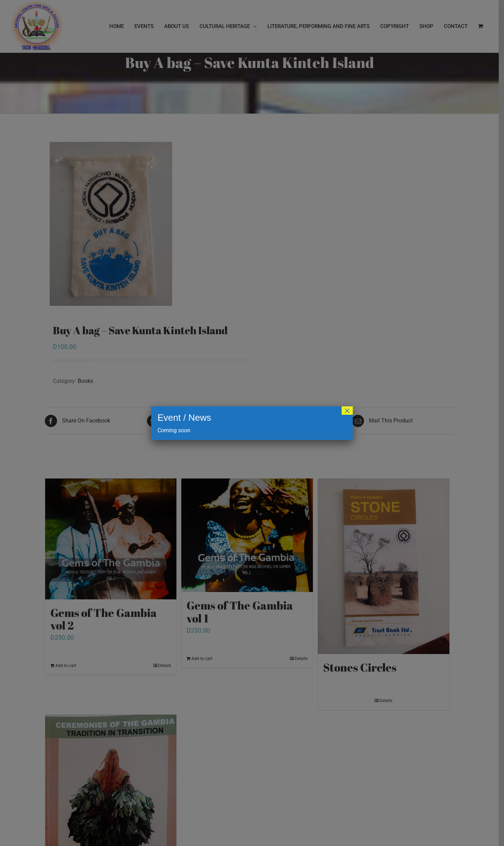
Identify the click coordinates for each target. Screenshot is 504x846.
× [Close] (347, 411)
